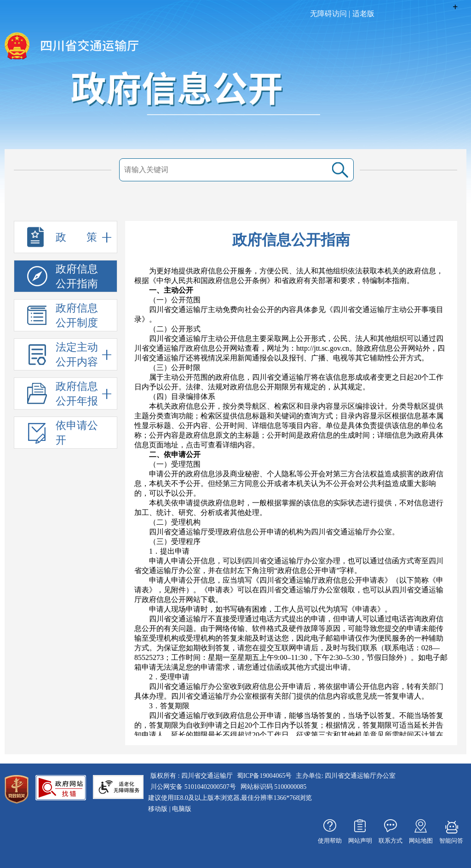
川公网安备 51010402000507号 (193, 787)
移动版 (158, 809)
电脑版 (182, 809)
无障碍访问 (328, 14)
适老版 (363, 14)
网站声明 (360, 841)
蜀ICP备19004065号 (264, 776)
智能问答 (451, 841)
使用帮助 (330, 841)
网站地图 (421, 841)
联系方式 (391, 841)
